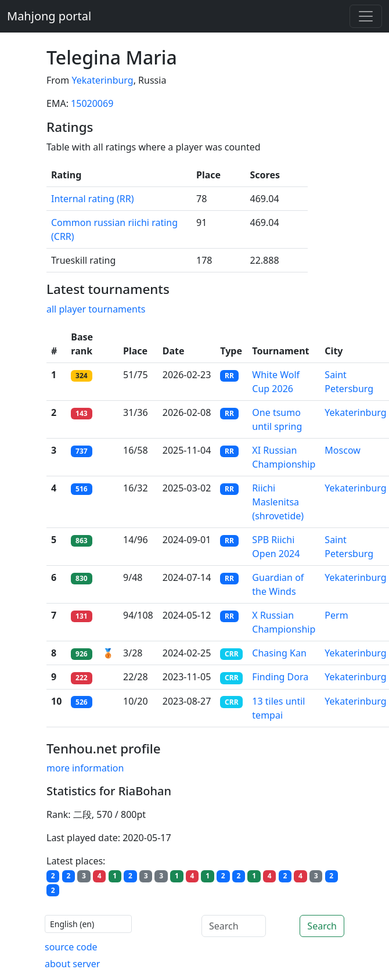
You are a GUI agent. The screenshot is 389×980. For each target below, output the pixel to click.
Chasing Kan (279, 653)
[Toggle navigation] (366, 16)
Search (322, 926)
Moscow (342, 450)
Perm (336, 615)
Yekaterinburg (102, 80)
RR (229, 376)
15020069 (92, 103)
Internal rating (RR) (92, 199)
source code (71, 947)
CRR (231, 654)
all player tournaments (96, 309)
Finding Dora (280, 677)
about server (72, 964)
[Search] (234, 926)
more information (85, 768)
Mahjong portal (49, 16)
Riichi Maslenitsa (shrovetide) (278, 502)
